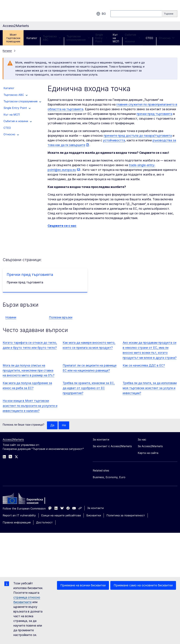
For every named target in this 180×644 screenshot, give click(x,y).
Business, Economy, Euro (109, 477)
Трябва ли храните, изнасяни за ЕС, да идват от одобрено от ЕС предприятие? (89, 388)
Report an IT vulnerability (19, 516)
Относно (167, 38)
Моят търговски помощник (13, 38)
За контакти (95, 508)
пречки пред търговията (154, 114)
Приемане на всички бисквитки (83, 585)
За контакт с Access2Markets (112, 446)
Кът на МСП (116, 38)
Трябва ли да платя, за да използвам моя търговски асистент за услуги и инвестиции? (150, 388)
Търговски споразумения (78, 38)
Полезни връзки (61, 317)
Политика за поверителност (126, 516)
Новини (11, 317)
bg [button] (101, 14)
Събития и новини (132, 38)
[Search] (169, 14)
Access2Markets (13, 440)
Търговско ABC (52, 38)
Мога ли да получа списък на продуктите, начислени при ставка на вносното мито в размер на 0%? (28, 370)
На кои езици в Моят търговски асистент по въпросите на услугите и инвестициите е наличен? (30, 406)
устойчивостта (114, 140)
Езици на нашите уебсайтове (61, 516)
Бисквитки (94, 516)
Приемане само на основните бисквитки (143, 585)
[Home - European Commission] (27, 499)
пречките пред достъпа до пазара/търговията (138, 136)
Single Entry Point (101, 38)
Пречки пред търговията (30, 275)
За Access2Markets (150, 446)
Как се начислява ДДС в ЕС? (144, 365)
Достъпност (44, 523)
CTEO (149, 38)
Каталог (32, 38)
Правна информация (17, 523)
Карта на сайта (148, 453)
